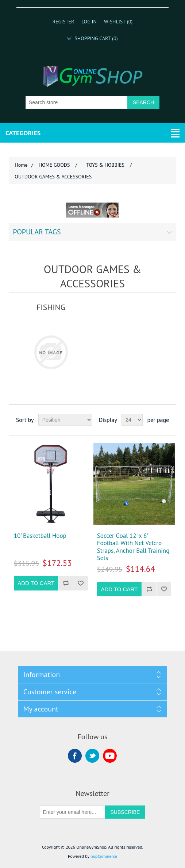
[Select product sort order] (65, 420)
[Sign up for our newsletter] (73, 812)
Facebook (75, 756)
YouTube (110, 756)
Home (21, 165)
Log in (89, 22)
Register (63, 22)
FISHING (51, 307)
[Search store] (77, 102)
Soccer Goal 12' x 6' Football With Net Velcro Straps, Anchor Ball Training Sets (133, 547)
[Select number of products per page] (132, 420)
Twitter (92, 756)
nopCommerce (104, 856)
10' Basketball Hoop (40, 536)
